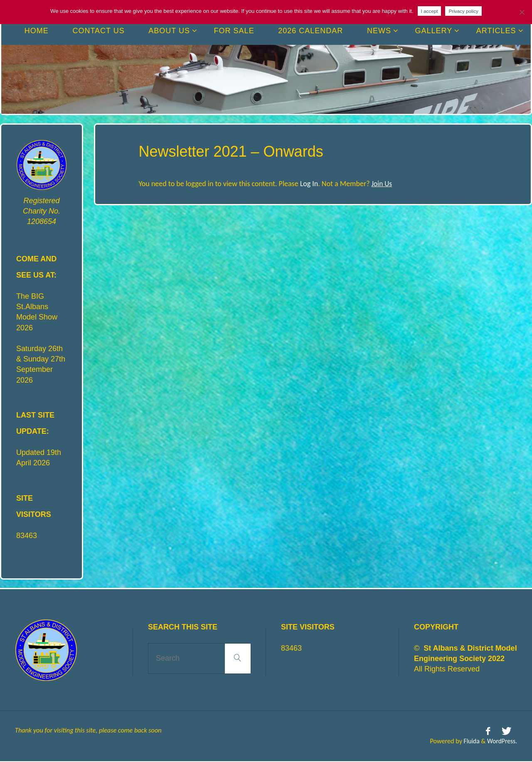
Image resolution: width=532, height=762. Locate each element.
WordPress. (501, 741)
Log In (309, 184)
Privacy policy (463, 11)
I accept (430, 11)
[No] (522, 12)
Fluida (469, 741)
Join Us (382, 184)
